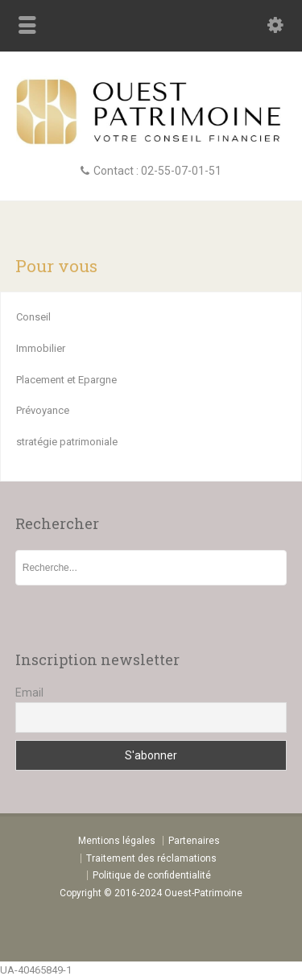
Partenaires (194, 841)
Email (29, 693)
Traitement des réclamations (151, 858)
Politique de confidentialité (152, 875)
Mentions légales (117, 841)
